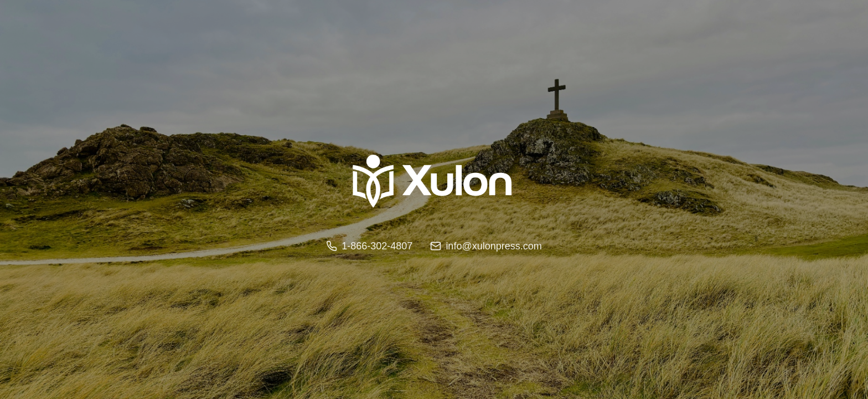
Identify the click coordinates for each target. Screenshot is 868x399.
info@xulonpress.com (486, 246)
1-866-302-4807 (369, 246)
